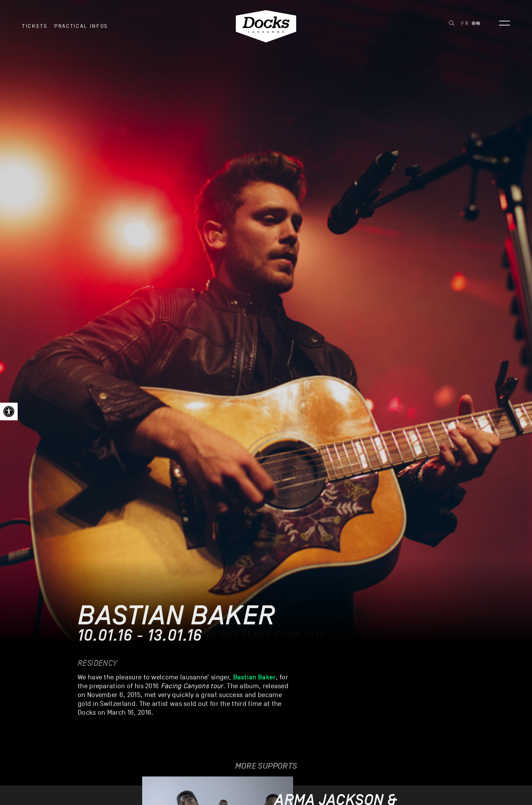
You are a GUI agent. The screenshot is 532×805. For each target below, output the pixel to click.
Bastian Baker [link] (254, 677)
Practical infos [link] (81, 27)
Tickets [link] (35, 27)
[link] (9, 411)
